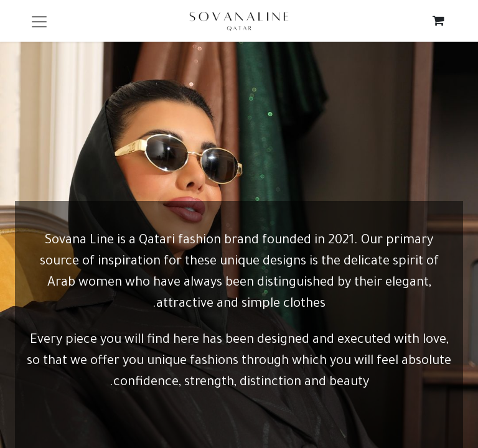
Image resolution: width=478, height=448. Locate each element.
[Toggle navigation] (39, 21)
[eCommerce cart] (439, 21)
